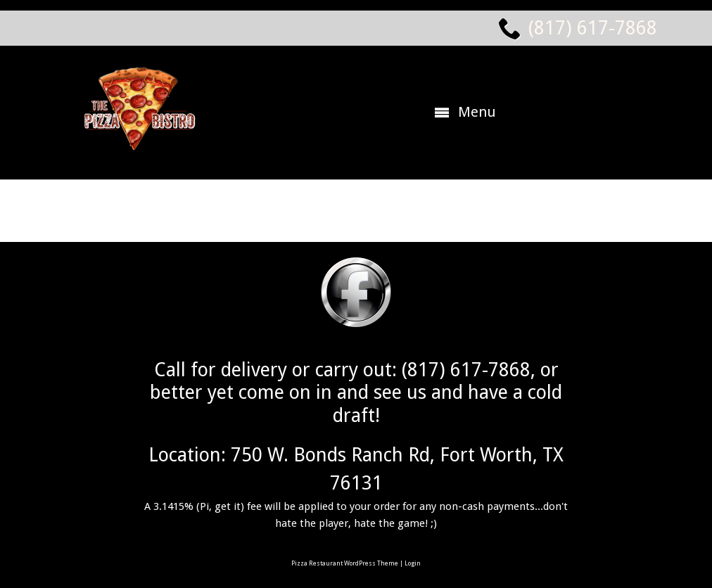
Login (413, 563)
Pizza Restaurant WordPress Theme (345, 563)
